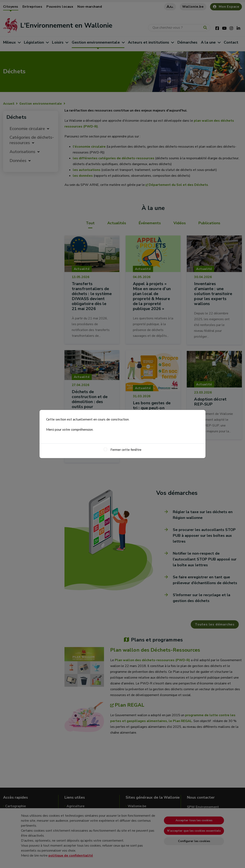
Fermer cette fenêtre (126, 450)
